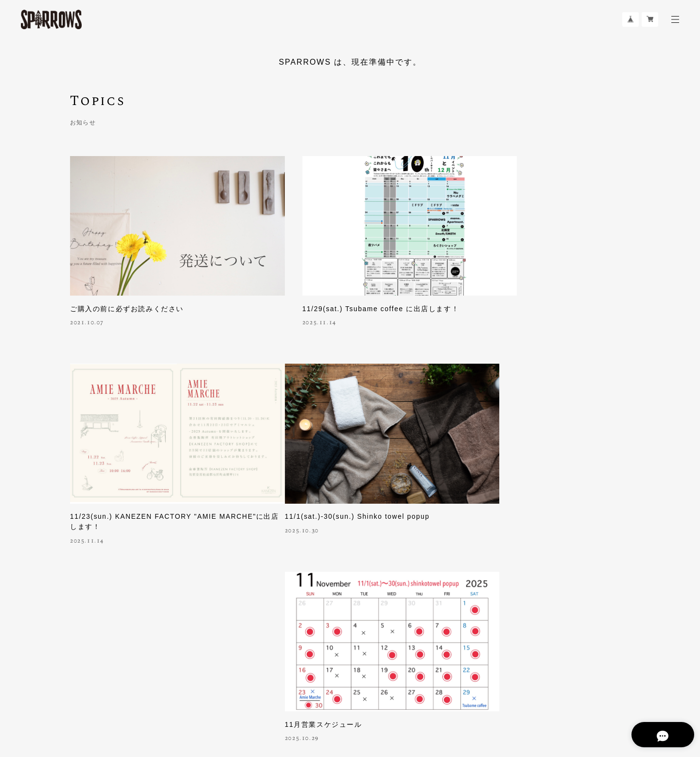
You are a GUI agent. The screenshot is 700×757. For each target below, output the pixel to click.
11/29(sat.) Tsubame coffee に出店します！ (342, 282)
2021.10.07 (87, 296)
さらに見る (350, 586)
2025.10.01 (473, 506)
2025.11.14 (280, 296)
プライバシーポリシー (147, 700)
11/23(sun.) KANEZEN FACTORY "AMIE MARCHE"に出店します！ (531, 287)
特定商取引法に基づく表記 (221, 700)
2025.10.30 (87, 506)
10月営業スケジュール (495, 492)
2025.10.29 (280, 506)
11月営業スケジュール (302, 492)
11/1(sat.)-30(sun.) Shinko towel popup (143, 492)
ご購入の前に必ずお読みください (127, 282)
